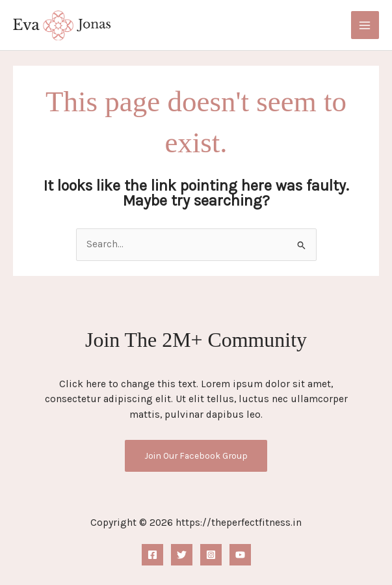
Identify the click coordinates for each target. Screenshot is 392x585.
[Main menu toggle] (365, 25)
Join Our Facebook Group (196, 456)
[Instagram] (211, 555)
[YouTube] (240, 555)
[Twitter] (182, 555)
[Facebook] (152, 555)
